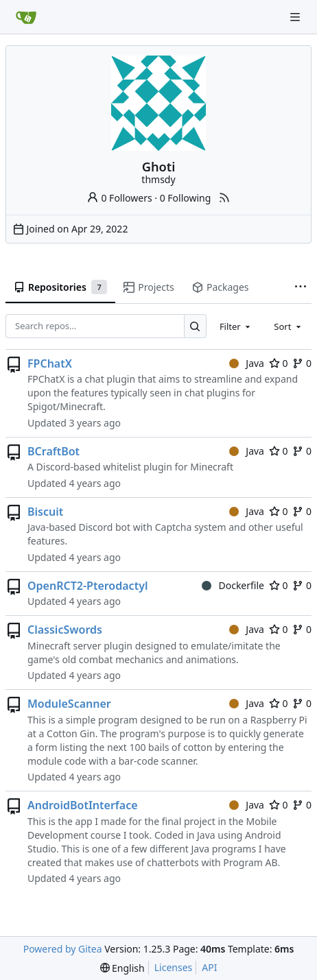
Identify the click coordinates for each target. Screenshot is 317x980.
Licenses (174, 967)
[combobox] (236, 326)
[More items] (301, 287)
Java (247, 363)
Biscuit (45, 512)
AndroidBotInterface (83, 805)
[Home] (26, 17)
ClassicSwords (65, 630)
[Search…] (195, 326)
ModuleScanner (69, 704)
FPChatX (50, 363)
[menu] (122, 968)
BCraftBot (54, 451)
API (209, 967)
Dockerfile (233, 585)
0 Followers (119, 198)
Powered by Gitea (63, 949)
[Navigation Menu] (296, 17)
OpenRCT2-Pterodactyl (87, 586)
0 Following (186, 198)
